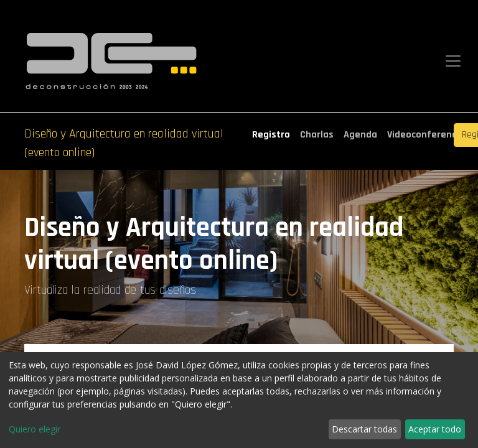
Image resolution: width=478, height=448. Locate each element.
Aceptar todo (435, 429)
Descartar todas (364, 429)
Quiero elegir (35, 429)
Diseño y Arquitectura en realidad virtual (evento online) (124, 143)
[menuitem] (271, 135)
